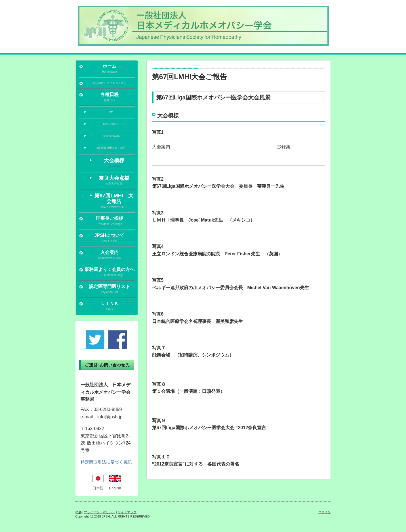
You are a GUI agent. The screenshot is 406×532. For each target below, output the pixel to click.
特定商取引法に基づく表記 (106, 462)
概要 (79, 512)
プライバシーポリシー (100, 512)
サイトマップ (127, 512)
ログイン (325, 512)
